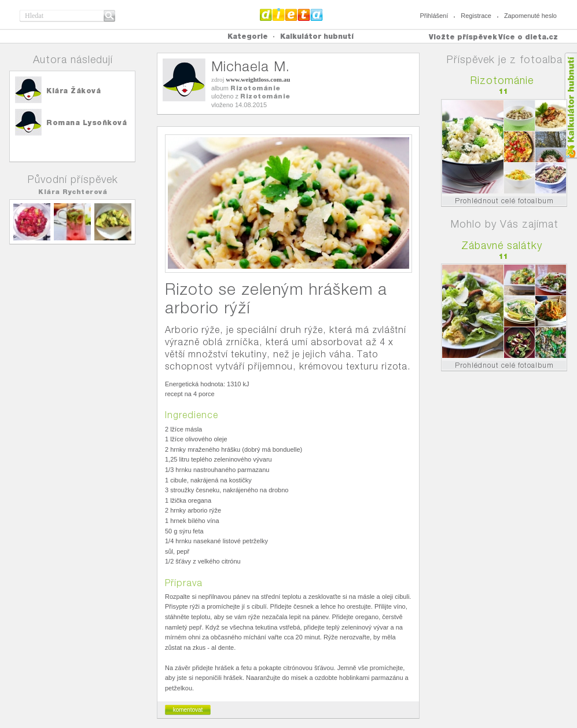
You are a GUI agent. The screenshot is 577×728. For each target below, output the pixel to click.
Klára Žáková (73, 91)
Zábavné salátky (502, 245)
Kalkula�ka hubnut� (570, 106)
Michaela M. (251, 66)
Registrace (476, 16)
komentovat (188, 710)
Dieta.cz (291, 14)
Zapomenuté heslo (530, 16)
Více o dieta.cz (528, 37)
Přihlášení (434, 16)
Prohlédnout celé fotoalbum (504, 201)
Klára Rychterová (73, 192)
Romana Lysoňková (87, 122)
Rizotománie (256, 88)
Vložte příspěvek (463, 37)
